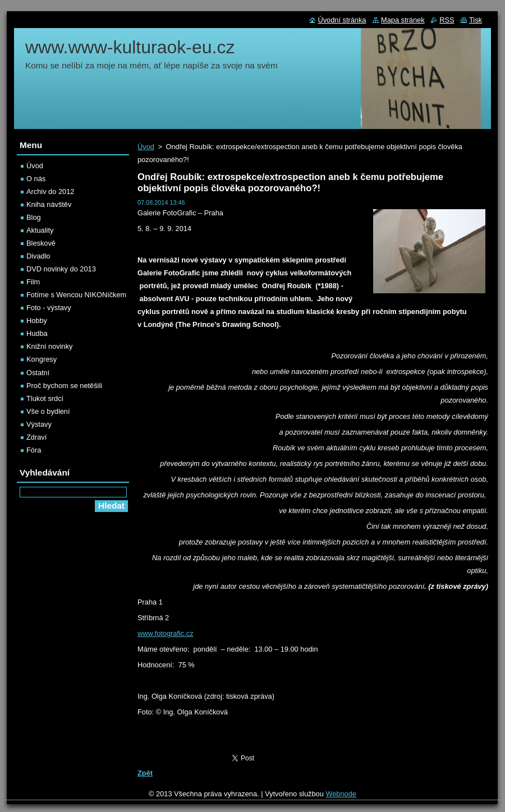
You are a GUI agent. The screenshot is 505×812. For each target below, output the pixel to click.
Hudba (37, 333)
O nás (36, 179)
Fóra (34, 450)
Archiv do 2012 (50, 192)
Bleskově (41, 243)
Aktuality (40, 230)
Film (33, 282)
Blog (34, 217)
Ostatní (38, 373)
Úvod (146, 147)
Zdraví (36, 437)
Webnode (341, 794)
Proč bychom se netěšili (64, 386)
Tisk (476, 20)
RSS (447, 20)
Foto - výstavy (49, 308)
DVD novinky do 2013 (61, 269)
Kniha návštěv (49, 204)
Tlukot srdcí (45, 398)
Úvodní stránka (342, 20)
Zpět (145, 773)
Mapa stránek (403, 20)
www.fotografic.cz (166, 633)
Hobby (37, 320)
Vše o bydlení (48, 411)
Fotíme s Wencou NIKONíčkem (76, 295)
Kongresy (42, 359)
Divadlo (38, 256)
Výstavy (39, 424)
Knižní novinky (50, 346)
